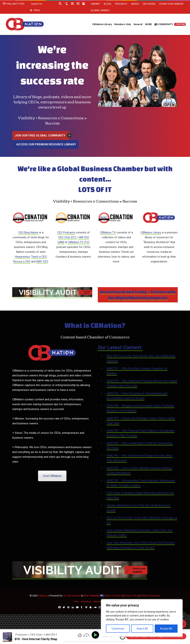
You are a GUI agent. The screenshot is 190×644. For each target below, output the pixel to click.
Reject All (142, 629)
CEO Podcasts (66, 233)
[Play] (96, 635)
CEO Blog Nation (28, 233)
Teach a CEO (39, 257)
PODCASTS (121, 4)
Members (99, 602)
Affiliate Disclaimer (150, 596)
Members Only (123, 24)
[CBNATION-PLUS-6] (52, 296)
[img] (123, 637)
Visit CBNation (52, 476)
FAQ (76, 602)
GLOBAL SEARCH (100, 10)
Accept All (166, 629)
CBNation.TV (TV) (79, 242)
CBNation (43, 596)
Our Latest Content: (120, 348)
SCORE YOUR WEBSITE (171, 4)
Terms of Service (114, 596)
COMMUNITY (170, 24)
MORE (148, 24)
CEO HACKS (149, 4)
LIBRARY (95, 4)
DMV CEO (42, 262)
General (138, 24)
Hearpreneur (22, 257)
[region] (142, 618)
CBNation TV (108, 233)
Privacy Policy (131, 596)
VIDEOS (135, 4)
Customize (118, 629)
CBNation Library (102, 24)
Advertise (86, 602)
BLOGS (108, 4)
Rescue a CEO (22, 262)
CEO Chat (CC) (67, 237)
